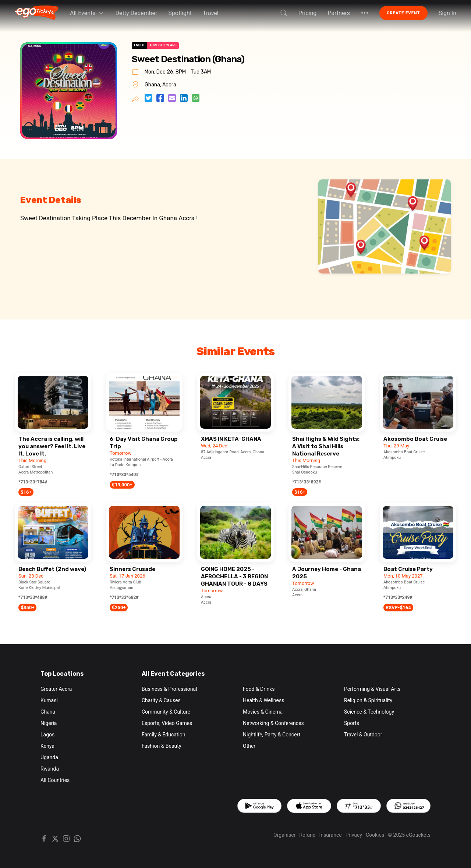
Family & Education (164, 735)
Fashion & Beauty (162, 746)
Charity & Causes (161, 700)
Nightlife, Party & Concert (272, 735)
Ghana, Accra (160, 85)
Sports (352, 723)
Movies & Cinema (263, 712)
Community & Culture (166, 712)
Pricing (308, 13)
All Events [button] (87, 13)
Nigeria (49, 723)
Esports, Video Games (167, 723)
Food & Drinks (259, 689)
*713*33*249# (398, 597)
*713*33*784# (33, 482)
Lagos (47, 735)
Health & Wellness (263, 700)
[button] (284, 13)
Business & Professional (169, 689)
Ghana (48, 712)
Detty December (137, 13)
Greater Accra (56, 689)
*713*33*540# (124, 475)
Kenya (47, 746)
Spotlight (180, 13)
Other (249, 746)
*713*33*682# (124, 597)
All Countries (55, 780)
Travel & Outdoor (363, 735)
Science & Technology (369, 712)
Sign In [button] (447, 13)
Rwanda (50, 769)
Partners (339, 13)
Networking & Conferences (273, 723)
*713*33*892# (307, 482)
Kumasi (49, 700)
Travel (211, 13)
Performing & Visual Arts (372, 689)
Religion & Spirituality (368, 700)
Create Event (403, 13)
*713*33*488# (33, 597)
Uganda (49, 757)
